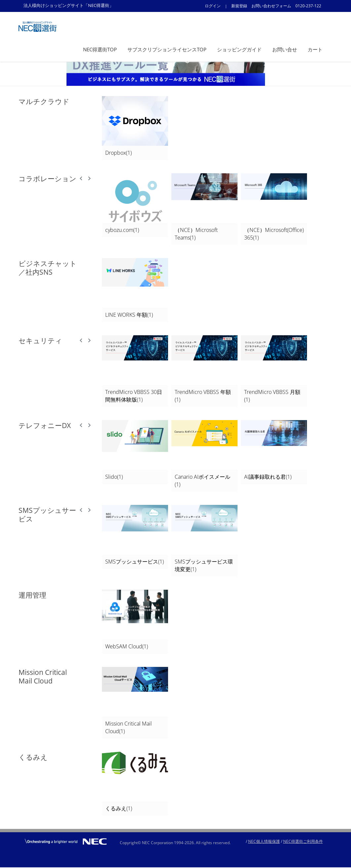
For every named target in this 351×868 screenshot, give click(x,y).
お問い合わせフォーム (271, 6)
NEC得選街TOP (100, 49)
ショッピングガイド (239, 49)
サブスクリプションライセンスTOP (167, 49)
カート (315, 49)
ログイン (213, 6)
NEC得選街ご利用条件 (303, 841)
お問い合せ (285, 49)
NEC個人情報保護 (264, 841)
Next (89, 179)
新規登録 (239, 6)
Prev (81, 179)
